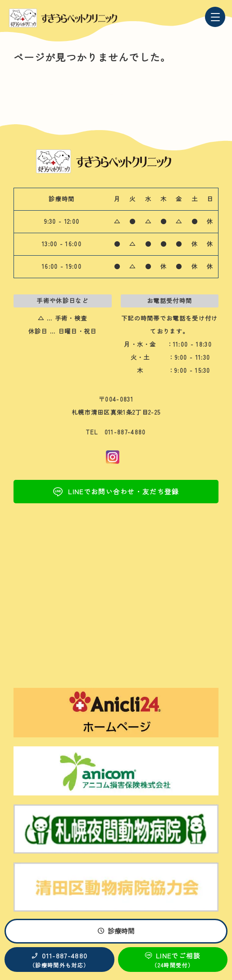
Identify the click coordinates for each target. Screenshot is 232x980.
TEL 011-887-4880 (116, 432)
